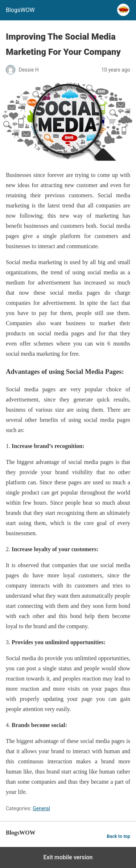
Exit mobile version (68, 857)
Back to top (118, 836)
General (41, 808)
